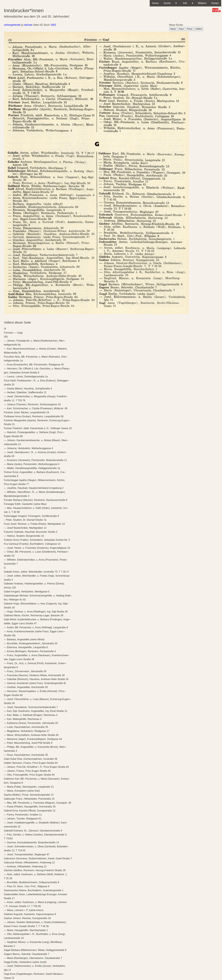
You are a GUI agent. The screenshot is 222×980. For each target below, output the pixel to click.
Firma (190, 29)
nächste (28, 25)
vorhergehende (12, 25)
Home (155, 3)
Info (187, 3)
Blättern (202, 3)
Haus (181, 29)
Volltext (199, 29)
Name (173, 29)
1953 (53, 25)
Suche (170, 3)
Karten (215, 3)
